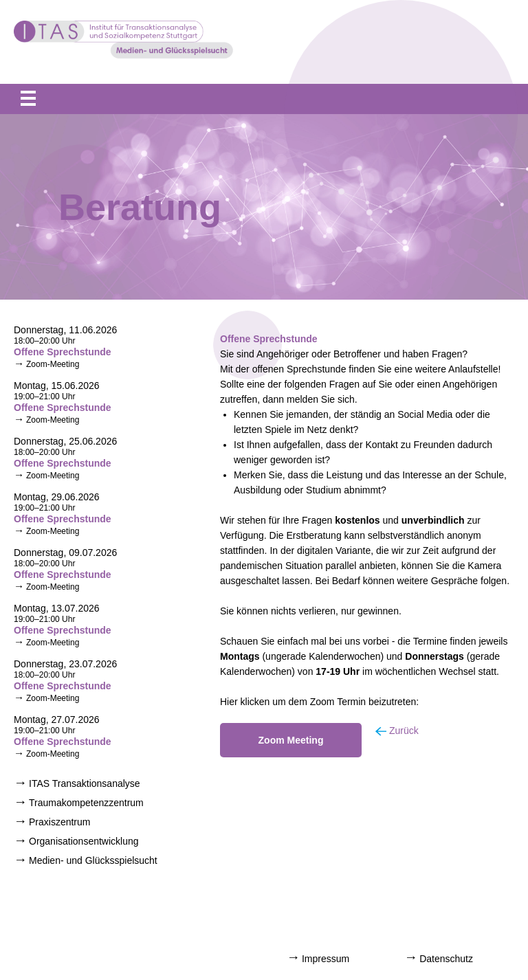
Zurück (404, 731)
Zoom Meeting (291, 740)
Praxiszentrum (59, 822)
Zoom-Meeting (53, 364)
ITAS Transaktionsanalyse (85, 783)
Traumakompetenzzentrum (86, 803)
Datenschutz (446, 959)
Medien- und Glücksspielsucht (93, 860)
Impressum (326, 959)
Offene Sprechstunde (63, 352)
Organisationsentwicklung (84, 841)
